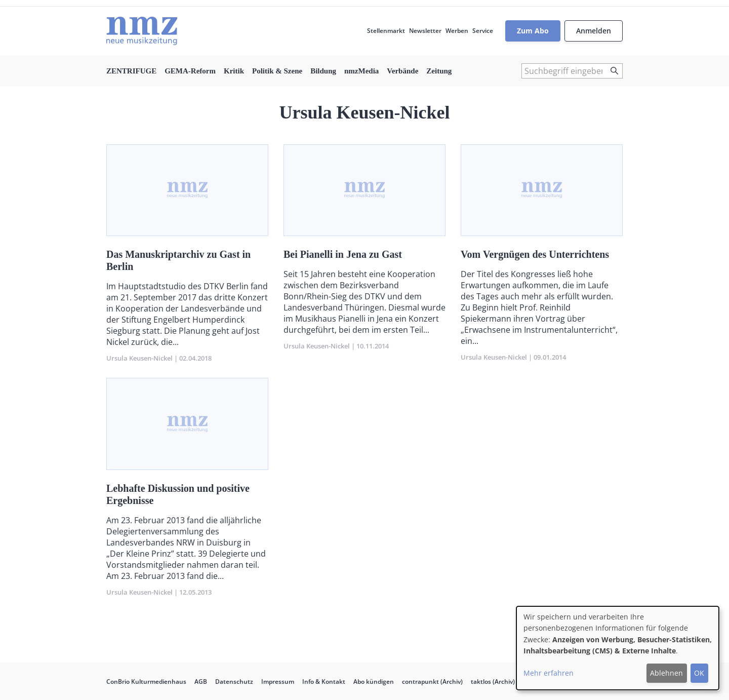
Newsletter (425, 31)
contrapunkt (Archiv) (432, 682)
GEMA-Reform (190, 71)
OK (699, 673)
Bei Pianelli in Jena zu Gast (343, 254)
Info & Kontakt (324, 682)
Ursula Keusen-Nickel (139, 358)
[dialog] (618, 648)
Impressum (278, 682)
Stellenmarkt (386, 31)
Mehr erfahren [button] (549, 673)
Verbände (402, 71)
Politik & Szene (277, 71)
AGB (201, 682)
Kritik (234, 71)
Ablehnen (666, 673)
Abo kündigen (374, 682)
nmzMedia (361, 71)
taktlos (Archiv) (493, 682)
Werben (457, 31)
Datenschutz (234, 682)
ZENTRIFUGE (131, 71)
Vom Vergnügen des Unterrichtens (535, 254)
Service (483, 31)
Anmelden (594, 31)
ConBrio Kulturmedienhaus (146, 682)
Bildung (323, 71)
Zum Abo (533, 31)
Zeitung (439, 71)
